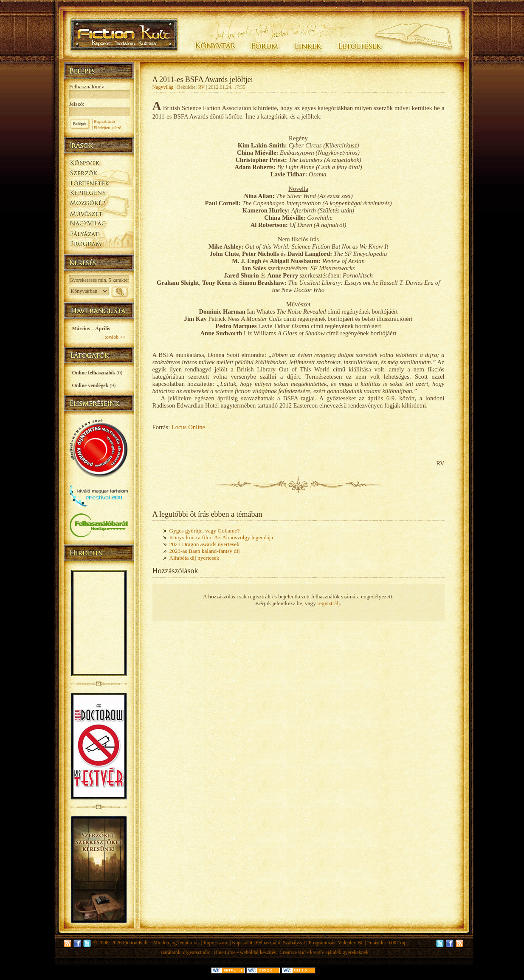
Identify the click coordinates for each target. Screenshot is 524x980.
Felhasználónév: (88, 86)
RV (202, 87)
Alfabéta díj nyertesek (194, 558)
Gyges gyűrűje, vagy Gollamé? (205, 531)
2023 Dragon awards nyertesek (204, 544)
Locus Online (188, 427)
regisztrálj (328, 603)
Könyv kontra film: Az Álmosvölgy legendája (221, 537)
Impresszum (216, 943)
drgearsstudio (197, 952)
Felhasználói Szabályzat (281, 943)
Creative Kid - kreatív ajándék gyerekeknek (324, 952)
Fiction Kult (135, 943)
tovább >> (115, 337)
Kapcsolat (242, 943)
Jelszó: (77, 104)
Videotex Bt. (351, 943)
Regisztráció (104, 121)
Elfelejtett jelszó (108, 128)
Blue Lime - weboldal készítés (245, 952)
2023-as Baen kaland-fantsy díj (205, 551)
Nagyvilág (163, 87)
